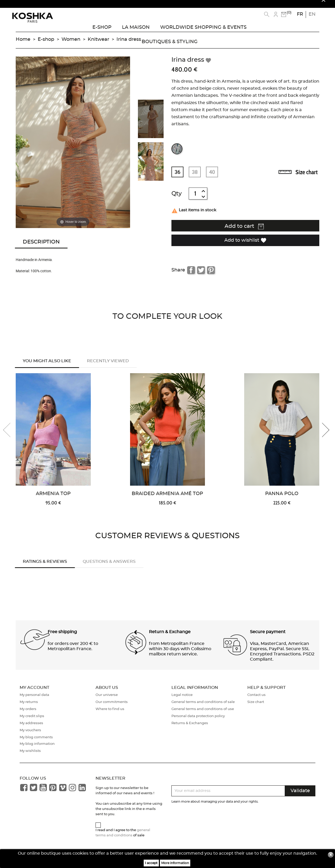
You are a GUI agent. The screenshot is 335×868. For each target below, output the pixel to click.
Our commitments (112, 708)
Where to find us (110, 715)
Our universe (107, 701)
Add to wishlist (245, 245)
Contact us (256, 701)
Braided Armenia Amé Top (167, 500)
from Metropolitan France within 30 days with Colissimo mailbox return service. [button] (180, 655)
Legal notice (182, 701)
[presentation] (10, 436)
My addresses (31, 730)
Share (191, 275)
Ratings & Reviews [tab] (45, 568)
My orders (28, 715)
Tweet (201, 275)
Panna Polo (282, 500)
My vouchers (30, 737)
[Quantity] (195, 199)
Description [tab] (41, 247)
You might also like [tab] (47, 366)
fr (300, 14)
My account (34, 694)
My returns (29, 708)
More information (175, 863)
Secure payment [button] (268, 638)
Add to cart (244, 232)
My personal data (34, 701)
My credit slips (32, 722)
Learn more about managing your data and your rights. (215, 808)
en (312, 14)
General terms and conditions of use (203, 715)
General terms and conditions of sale (203, 708)
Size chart (307, 177)
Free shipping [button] (62, 638)
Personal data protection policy (198, 722)
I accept (151, 863)
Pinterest (211, 275)
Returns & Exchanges (190, 730)
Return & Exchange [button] (170, 638)
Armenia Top (53, 500)
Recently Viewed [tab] (108, 366)
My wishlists (30, 757)
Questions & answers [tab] (109, 568)
